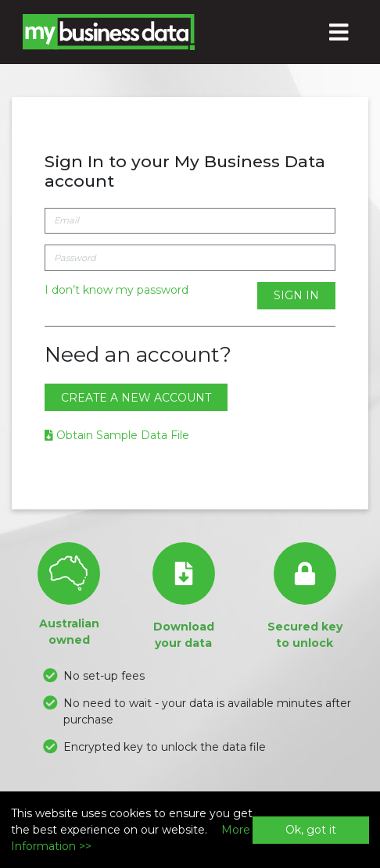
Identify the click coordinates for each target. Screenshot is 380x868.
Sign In (296, 295)
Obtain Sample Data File (117, 435)
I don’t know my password (117, 290)
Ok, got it (311, 830)
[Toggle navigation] (339, 32)
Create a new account (136, 398)
